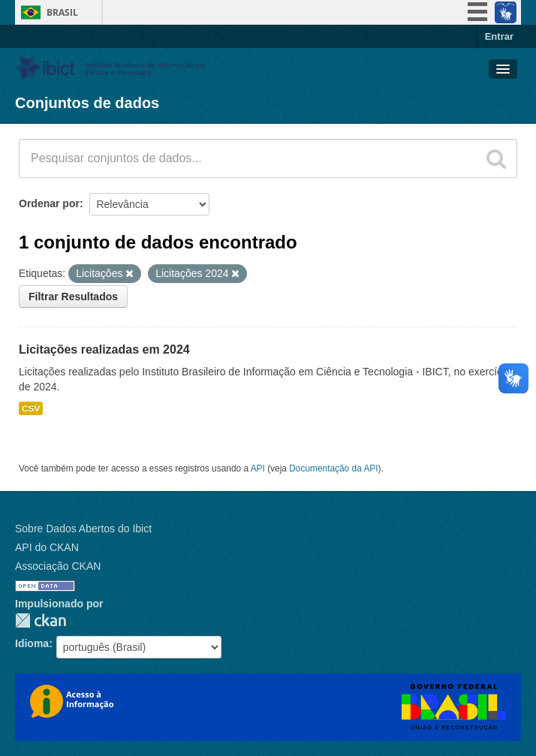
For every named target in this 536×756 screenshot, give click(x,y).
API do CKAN (47, 547)
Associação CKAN (58, 566)
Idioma (32, 643)
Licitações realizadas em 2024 (104, 349)
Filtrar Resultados (73, 297)
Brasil (62, 12)
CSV (31, 408)
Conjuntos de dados (87, 103)
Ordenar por (49, 203)
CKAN (41, 620)
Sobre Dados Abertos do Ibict (83, 529)
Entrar (499, 36)
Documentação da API (333, 468)
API (258, 468)
